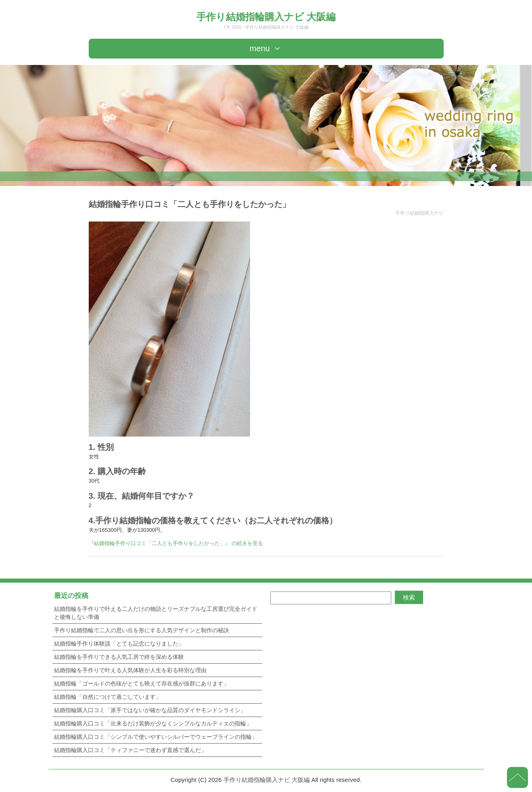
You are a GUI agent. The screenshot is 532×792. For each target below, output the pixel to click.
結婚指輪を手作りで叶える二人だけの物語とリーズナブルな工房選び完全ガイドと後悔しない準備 (156, 613)
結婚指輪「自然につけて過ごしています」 (108, 697)
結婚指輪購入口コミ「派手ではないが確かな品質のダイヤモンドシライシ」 (150, 710)
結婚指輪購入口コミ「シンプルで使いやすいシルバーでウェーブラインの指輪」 (156, 737)
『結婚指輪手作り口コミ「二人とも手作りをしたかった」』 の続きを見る (176, 543)
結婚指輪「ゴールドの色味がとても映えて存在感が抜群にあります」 (142, 683)
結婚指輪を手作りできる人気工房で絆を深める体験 (119, 657)
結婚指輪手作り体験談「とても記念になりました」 (119, 644)
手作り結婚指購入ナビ (419, 213)
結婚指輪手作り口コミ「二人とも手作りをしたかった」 (190, 204)
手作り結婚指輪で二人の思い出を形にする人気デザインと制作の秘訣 (142, 630)
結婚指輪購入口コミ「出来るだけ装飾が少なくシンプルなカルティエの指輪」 (153, 723)
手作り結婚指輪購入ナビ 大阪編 (266, 17)
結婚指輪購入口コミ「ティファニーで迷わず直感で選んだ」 (130, 750)
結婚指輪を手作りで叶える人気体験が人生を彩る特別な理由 (130, 670)
